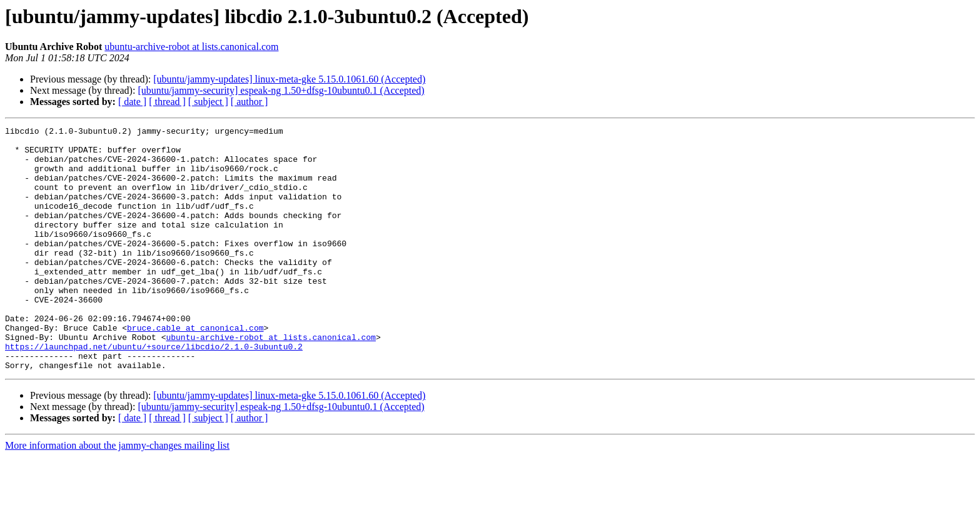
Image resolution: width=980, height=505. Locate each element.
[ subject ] (208, 102)
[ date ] (132, 102)
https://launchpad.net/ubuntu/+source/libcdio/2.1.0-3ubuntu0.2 (154, 391)
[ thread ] (167, 102)
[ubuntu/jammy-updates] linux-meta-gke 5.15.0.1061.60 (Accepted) (289, 79)
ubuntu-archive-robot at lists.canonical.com (191, 47)
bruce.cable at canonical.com (195, 369)
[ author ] (250, 102)
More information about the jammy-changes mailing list (117, 494)
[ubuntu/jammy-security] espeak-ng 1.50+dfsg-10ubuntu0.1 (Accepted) (281, 90)
